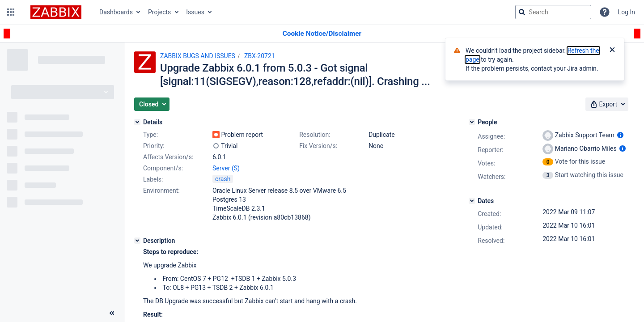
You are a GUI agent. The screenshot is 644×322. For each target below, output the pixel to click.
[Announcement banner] (322, 34)
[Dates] (472, 201)
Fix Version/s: (318, 146)
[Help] (605, 12)
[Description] (137, 241)
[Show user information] (620, 135)
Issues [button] (195, 12)
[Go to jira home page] (56, 12)
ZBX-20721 (260, 56)
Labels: (153, 179)
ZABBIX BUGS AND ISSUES (198, 56)
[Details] (137, 122)
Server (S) (226, 168)
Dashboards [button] (116, 12)
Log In (627, 12)
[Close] (612, 51)
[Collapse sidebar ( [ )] (112, 313)
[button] (11, 12)
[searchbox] (553, 12)
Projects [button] (159, 12)
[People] (472, 122)
